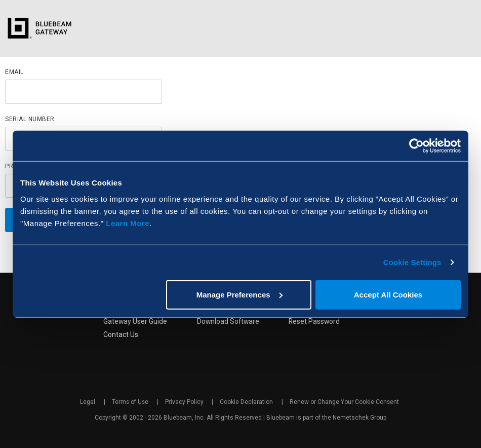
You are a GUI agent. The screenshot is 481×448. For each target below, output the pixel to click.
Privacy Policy (185, 402)
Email (14, 72)
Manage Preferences (239, 294)
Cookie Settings (412, 262)
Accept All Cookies (388, 294)
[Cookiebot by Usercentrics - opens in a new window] (416, 146)
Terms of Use (130, 402)
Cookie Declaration (248, 402)
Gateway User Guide (134, 322)
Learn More (128, 223)
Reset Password (316, 322)
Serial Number (30, 119)
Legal (88, 402)
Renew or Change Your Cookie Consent (345, 402)
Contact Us (120, 335)
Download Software (228, 322)
